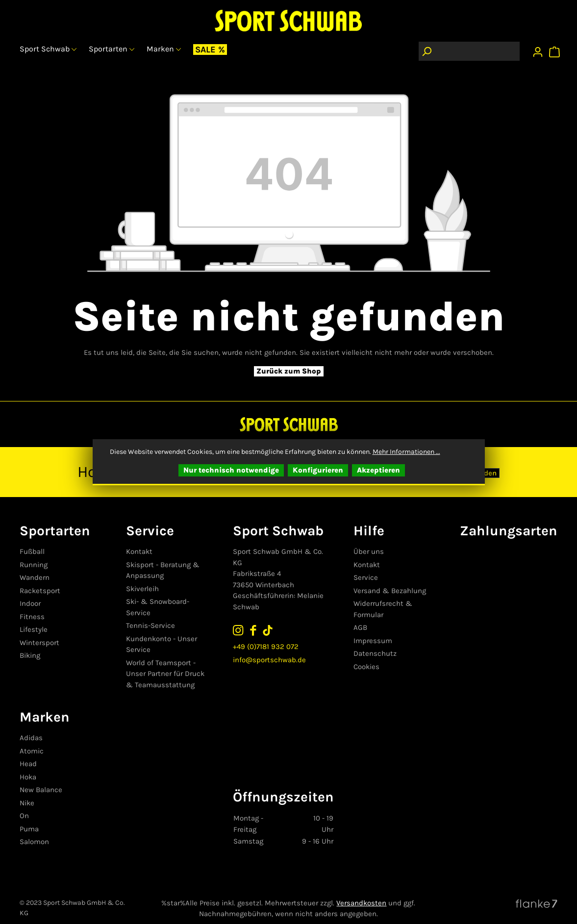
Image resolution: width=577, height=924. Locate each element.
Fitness (32, 617)
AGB (361, 627)
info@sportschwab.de (271, 660)
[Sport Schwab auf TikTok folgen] (270, 630)
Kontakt (140, 551)
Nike (27, 792)
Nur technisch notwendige (231, 470)
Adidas (31, 727)
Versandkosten (361, 892)
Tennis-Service (151, 615)
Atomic (32, 740)
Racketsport (40, 591)
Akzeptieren (378, 470)
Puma (29, 818)
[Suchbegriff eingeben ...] (477, 51)
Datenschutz (376, 653)
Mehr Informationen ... (406, 452)
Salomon (34, 831)
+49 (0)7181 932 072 (268, 646)
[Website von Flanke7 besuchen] (537, 892)
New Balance (41, 779)
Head (28, 753)
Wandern (35, 577)
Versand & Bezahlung (390, 591)
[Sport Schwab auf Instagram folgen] (240, 630)
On (24, 805)
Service (366, 577)
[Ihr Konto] (538, 50)
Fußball (32, 551)
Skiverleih (143, 589)
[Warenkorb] (556, 50)
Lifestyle (34, 629)
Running (34, 565)
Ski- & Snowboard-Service (171, 601)
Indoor (30, 603)
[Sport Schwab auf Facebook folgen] (255, 630)
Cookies (367, 667)
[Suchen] (426, 51)
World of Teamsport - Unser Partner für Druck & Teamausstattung (171, 662)
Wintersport (39, 643)
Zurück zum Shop (289, 371)
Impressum (373, 641)
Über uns (369, 551)
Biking (30, 655)
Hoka (28, 766)
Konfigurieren (318, 470)
